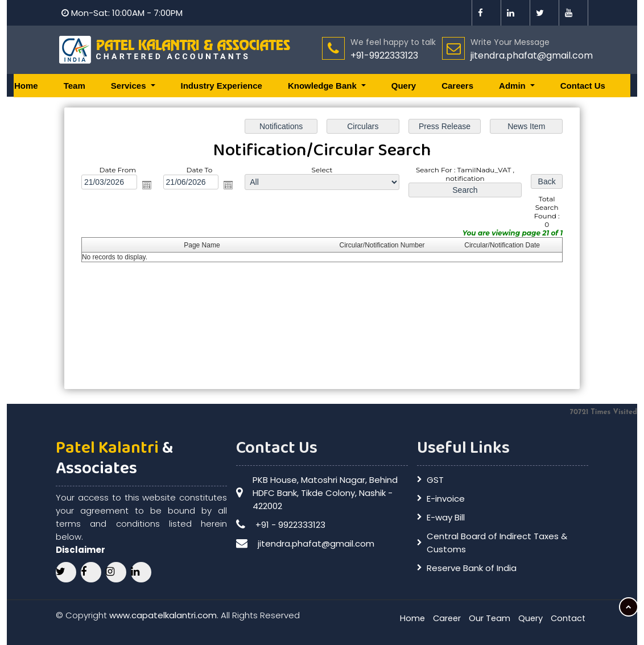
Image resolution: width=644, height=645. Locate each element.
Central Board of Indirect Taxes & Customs (497, 543)
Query (404, 86)
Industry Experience (222, 86)
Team (75, 86)
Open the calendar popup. (148, 185)
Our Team (487, 618)
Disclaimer (80, 550)
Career (443, 618)
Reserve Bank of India (472, 568)
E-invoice (446, 499)
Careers (457, 86)
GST (435, 480)
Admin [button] (513, 86)
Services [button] (130, 86)
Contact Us (583, 86)
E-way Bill (446, 517)
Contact (567, 618)
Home (26, 86)
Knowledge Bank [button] (323, 86)
